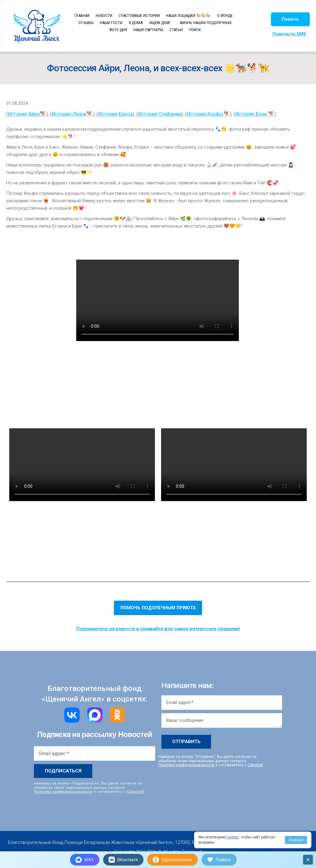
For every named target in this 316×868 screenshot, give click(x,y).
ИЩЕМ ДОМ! (160, 23)
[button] (290, 19)
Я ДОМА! (136, 23)
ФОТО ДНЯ (118, 30)
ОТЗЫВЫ (86, 23)
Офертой (135, 792)
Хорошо (296, 840)
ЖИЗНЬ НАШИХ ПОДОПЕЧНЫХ (206, 23)
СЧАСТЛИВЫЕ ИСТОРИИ (139, 16)
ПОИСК (195, 30)
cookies (233, 837)
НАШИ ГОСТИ (111, 23)
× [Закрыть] (308, 860)
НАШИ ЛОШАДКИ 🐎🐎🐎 (189, 16)
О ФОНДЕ (225, 16)
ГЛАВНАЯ (82, 16)
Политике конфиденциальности (63, 792)
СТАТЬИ (176, 30)
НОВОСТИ (104, 16)
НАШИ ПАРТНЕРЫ (148, 30)
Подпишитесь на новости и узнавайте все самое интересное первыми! (158, 629)
